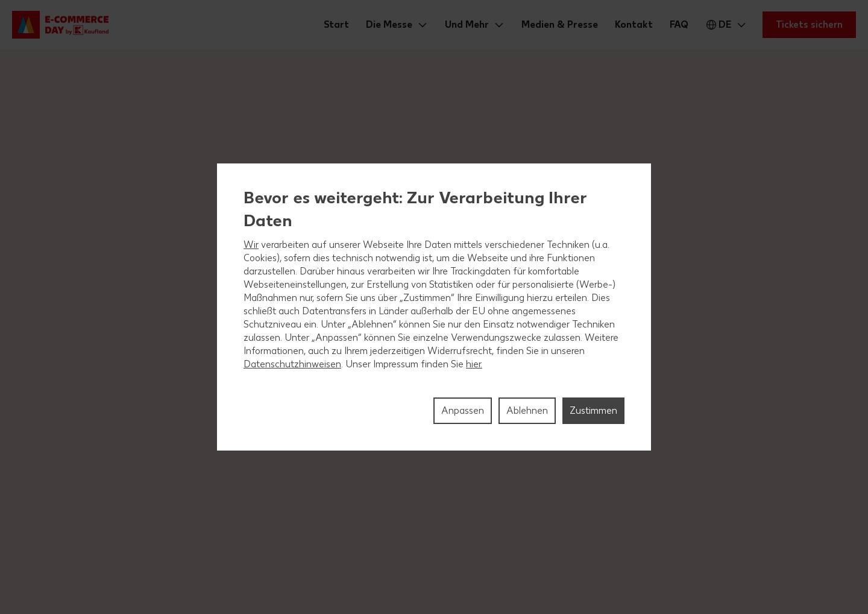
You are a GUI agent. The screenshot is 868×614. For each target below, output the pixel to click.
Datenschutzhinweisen (292, 364)
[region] (434, 307)
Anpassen (463, 410)
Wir (251, 245)
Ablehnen (527, 410)
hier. (474, 364)
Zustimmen (593, 410)
